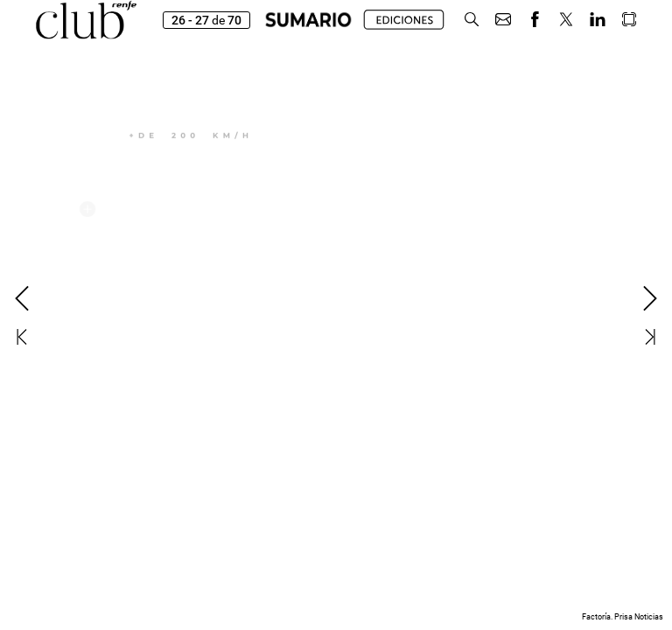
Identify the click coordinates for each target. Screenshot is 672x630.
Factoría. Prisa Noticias (623, 617)
